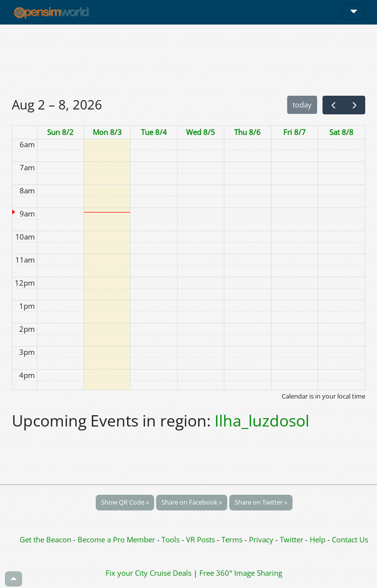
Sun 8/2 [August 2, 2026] (60, 132)
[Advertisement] (188, 60)
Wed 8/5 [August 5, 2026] (201, 132)
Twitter (292, 539)
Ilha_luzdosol (262, 420)
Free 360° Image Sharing (241, 573)
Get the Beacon (45, 539)
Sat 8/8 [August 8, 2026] (341, 132)
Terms (233, 539)
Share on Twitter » (261, 502)
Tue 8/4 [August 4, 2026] (154, 132)
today (302, 105)
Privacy (261, 539)
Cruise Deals (171, 573)
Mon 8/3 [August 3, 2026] (107, 132)
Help (318, 539)
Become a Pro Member (117, 539)
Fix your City (127, 573)
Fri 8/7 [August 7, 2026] (295, 132)
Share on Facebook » (192, 502)
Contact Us (350, 539)
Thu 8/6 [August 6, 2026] (247, 132)
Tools (172, 539)
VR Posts (202, 539)
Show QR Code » (125, 502)
